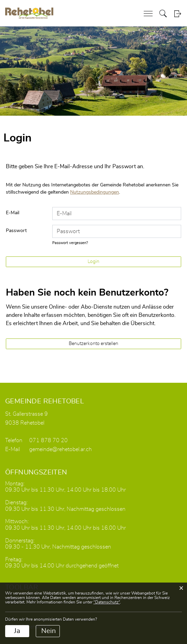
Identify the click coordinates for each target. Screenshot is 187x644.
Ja (17, 631)
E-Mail (13, 213)
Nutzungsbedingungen (95, 192)
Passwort (16, 231)
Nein (48, 631)
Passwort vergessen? (70, 243)
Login (178, 14)
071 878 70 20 (48, 440)
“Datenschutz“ (107, 602)
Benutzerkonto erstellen (93, 344)
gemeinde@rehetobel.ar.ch (60, 449)
